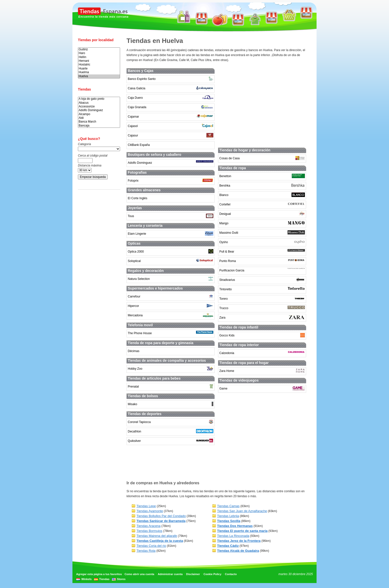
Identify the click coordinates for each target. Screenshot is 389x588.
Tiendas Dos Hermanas (235, 526)
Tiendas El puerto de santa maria (242, 531)
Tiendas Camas (228, 506)
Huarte (99, 69)
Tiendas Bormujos (149, 531)
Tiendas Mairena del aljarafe (157, 536)
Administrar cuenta (170, 574)
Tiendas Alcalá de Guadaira (238, 551)
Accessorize (99, 107)
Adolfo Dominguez (99, 110)
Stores (121, 579)
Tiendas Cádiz (228, 546)
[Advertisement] (98, 271)
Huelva (99, 76)
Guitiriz (99, 49)
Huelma (99, 72)
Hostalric (99, 65)
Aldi (99, 118)
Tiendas (104, 579)
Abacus (99, 103)
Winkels (86, 579)
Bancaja (99, 126)
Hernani (99, 61)
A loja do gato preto (99, 99)
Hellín (99, 57)
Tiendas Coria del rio (151, 546)
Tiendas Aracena (148, 526)
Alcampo (99, 114)
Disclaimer (193, 574)
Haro (99, 53)
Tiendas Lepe (146, 506)
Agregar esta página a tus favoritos (99, 574)
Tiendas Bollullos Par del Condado (161, 516)
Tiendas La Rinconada (233, 536)
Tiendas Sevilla (229, 521)
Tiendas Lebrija (228, 516)
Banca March (99, 122)
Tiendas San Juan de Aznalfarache (242, 511)
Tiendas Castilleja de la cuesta (160, 541)
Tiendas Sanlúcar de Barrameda (161, 521)
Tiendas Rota (146, 551)
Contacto (231, 574)
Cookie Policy (212, 574)
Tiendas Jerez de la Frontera (239, 541)
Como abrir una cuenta (139, 574)
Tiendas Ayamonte (150, 511)
